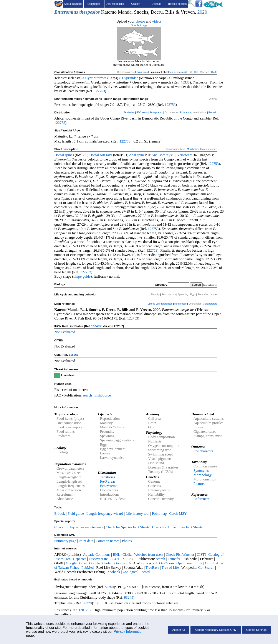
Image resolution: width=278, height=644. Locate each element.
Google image (139, 25)
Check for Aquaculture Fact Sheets (177, 527)
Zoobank (114, 572)
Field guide (76, 514)
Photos (127, 541)
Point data (86, 541)
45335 (185, 82)
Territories (129, 112)
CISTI (201, 555)
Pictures (199, 484)
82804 (109, 587)
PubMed (88, 568)
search (87, 395)
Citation (136, 4)
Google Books (76, 563)
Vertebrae (184, 155)
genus (172, 72)
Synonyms (142, 72)
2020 (202, 12)
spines (69, 155)
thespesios (89, 12)
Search (209, 568)
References (180, 304)
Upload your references (160, 304)
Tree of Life (170, 568)
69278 (87, 603)
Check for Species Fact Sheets (128, 527)
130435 (96, 326)
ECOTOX (118, 559)
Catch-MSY (178, 514)
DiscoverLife (98, 559)
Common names (108, 541)
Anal (132, 155)
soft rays (106, 155)
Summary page (65, 541)
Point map (185, 112)
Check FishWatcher (180, 555)
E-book (60, 514)
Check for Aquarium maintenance (79, 527)
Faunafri (213, 112)
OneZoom (167, 563)
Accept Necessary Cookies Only (215, 630)
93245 (129, 597)
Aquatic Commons (97, 555)
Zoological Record (136, 572)
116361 (74, 355)
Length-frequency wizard (105, 514)
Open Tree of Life (189, 563)
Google (120, 563)
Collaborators (210, 304)
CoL (196, 72)
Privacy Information (128, 632)
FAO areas (142, 112)
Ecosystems (156, 112)
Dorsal (59, 155)
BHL (117, 555)
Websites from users (149, 555)
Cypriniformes (96, 78)
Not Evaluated (65, 332)
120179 (84, 610)
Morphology (193, 149)
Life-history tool (137, 514)
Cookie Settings (256, 630)
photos (140, 21)
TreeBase (152, 568)
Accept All (179, 630)
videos (157, 21)
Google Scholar (101, 563)
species (181, 72)
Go (200, 568)
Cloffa (214, 72)
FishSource (103, 395)
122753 (99, 91)
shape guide (82, 276)
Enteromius (66, 12)
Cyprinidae (130, 78)
